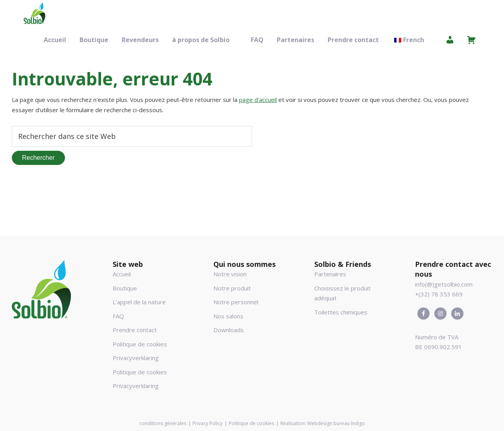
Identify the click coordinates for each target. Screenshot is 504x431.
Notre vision (230, 274)
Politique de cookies (140, 344)
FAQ (118, 316)
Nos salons (228, 316)
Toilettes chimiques (341, 312)
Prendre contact (135, 330)
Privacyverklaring (136, 358)
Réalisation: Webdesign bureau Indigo (323, 423)
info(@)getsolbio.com (444, 284)
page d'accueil (258, 100)
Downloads (229, 330)
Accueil (122, 274)
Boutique (125, 288)
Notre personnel (236, 302)
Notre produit (232, 288)
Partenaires (330, 274)
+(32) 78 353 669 (439, 294)
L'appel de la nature (139, 302)
